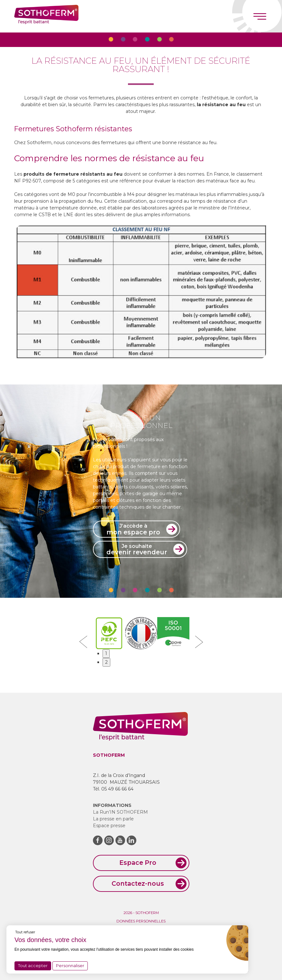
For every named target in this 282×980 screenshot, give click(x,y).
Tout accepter (33, 966)
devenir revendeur (137, 550)
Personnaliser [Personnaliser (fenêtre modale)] (70, 966)
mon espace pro (133, 529)
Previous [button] (83, 642)
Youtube (120, 840)
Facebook (98, 840)
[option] (141, 292)
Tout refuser (25, 932)
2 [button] (106, 662)
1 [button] (106, 653)
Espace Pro (138, 863)
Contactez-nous (138, 883)
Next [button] (199, 642)
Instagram (109, 840)
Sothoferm (46, 16)
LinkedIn (132, 840)
